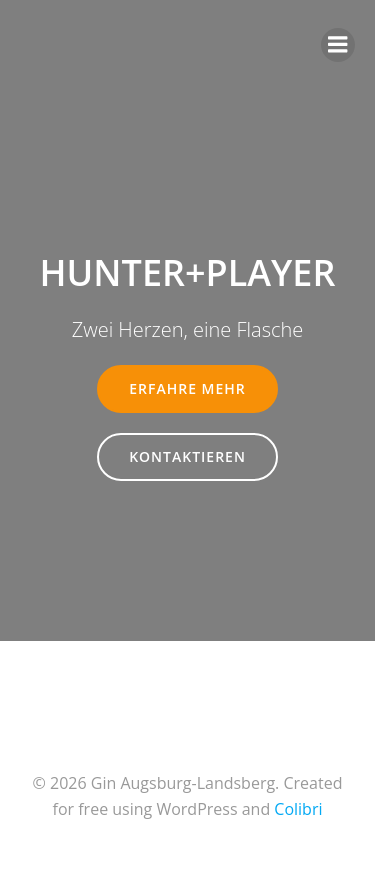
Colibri (298, 809)
